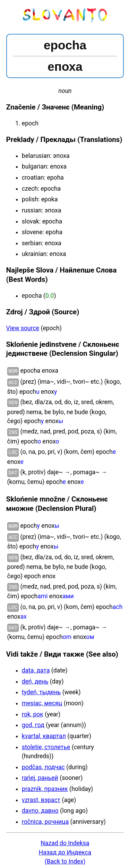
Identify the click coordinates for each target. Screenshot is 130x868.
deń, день (35, 677)
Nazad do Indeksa (65, 839)
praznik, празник (45, 785)
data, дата (36, 666)
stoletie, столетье (46, 743)
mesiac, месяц (42, 699)
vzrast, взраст (41, 796)
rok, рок (33, 710)
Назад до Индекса (65, 848)
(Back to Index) (65, 857)
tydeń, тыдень (41, 688)
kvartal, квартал (44, 732)
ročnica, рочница (45, 818)
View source (23, 328)
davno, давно (40, 807)
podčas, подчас (43, 763)
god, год (33, 721)
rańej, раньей (40, 774)
